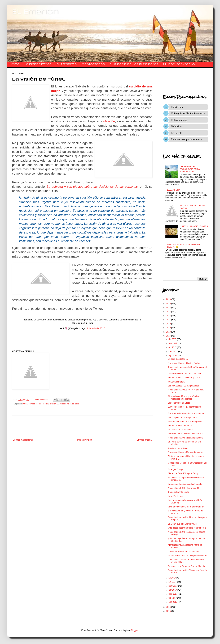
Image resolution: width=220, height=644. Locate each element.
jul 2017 (172, 578)
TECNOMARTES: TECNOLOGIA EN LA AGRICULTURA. (190, 169)
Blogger (135, 630)
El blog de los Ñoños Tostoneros (188, 113)
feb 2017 (173, 598)
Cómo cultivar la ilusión (179, 492)
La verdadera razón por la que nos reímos (187, 556)
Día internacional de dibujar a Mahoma (186, 413)
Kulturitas (177, 126)
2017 (169, 336)
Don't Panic (177, 107)
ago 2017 (173, 356)
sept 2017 (173, 352)
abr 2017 (173, 590)
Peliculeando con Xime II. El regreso (185, 422)
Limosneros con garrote (179, 403)
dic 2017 (173, 339)
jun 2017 (173, 582)
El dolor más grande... (178, 359)
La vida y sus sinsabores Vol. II (182, 524)
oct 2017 (173, 347)
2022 (169, 316)
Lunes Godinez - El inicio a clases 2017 (186, 434)
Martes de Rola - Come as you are (184, 378)
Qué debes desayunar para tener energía (187, 528)
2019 (169, 328)
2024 (169, 307)
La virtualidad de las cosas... (181, 430)
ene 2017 (173, 602)
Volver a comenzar (177, 382)
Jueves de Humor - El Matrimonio (183, 552)
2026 (169, 299)
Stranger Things (175, 469)
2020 (169, 324)
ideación (109, 121)
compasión (33, 404)
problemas (54, 404)
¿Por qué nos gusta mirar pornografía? (186, 507)
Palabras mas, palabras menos (187, 139)
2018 (169, 332)
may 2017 (173, 586)
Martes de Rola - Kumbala (180, 426)
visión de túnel (73, 404)
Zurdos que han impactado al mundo (185, 484)
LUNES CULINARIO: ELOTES (194, 226)
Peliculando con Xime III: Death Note (185, 374)
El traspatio (67, 64)
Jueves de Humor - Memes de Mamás (186, 452)
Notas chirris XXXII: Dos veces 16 (184, 488)
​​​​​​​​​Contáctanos (93, 64)
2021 (169, 320)
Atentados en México (178, 448)
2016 (169, 607)
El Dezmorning (179, 120)
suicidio (63, 404)
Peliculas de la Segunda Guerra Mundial (187, 566)
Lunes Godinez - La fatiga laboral (183, 386)
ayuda (25, 404)
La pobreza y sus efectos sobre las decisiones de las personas (92, 187)
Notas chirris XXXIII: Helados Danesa (185, 438)
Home (14, 64)
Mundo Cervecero (179, 64)
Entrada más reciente (23, 440)
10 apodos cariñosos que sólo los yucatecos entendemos (183, 398)
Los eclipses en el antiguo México (184, 418)
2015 (169, 611)
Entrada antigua (144, 440)
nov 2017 (173, 343)
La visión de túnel (176, 496)
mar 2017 (173, 594)
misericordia (44, 404)
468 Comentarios (42, 400)
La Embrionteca (38, 64)
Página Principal (85, 440)
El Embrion (35, 12)
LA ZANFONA (174, 190)
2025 (169, 304)
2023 (169, 312)
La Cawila (177, 133)
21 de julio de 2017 (95, 328)
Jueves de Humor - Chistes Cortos (184, 363)
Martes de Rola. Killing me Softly (183, 473)
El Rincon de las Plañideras (134, 64)
